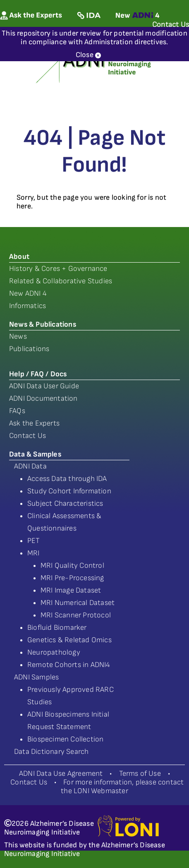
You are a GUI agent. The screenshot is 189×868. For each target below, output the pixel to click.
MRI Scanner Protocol (76, 615)
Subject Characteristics (65, 503)
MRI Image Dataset (71, 590)
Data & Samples (35, 454)
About (19, 257)
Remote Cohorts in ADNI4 (69, 665)
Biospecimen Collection (65, 739)
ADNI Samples (36, 677)
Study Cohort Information (69, 491)
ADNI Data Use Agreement (61, 774)
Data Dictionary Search (51, 752)
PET (34, 541)
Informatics (28, 306)
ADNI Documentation (43, 398)
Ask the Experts (34, 423)
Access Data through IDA (67, 479)
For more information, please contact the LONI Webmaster (122, 787)
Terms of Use (140, 774)
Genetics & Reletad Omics (69, 640)
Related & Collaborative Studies (61, 281)
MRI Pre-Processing (72, 578)
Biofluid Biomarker (57, 628)
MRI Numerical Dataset (78, 603)
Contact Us (28, 436)
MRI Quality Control (72, 566)
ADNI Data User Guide (44, 386)
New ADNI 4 (28, 293)
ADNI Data (30, 466)
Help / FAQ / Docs (38, 374)
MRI (33, 553)
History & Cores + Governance (58, 269)
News (18, 336)
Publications (29, 349)
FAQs (17, 411)
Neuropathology (54, 652)
